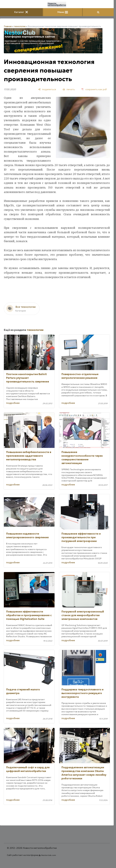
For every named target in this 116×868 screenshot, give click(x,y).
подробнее (13, 403)
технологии (20, 26)
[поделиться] (47, 89)
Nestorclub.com (49, 855)
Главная (8, 26)
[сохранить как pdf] (94, 89)
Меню (63, 12)
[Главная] (57, 4)
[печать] (69, 89)
